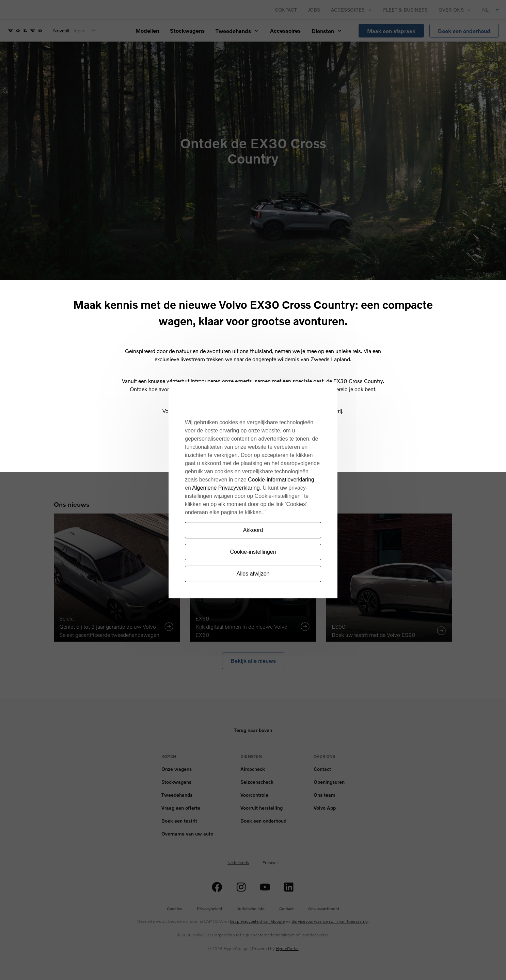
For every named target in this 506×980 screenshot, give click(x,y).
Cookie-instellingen (253, 552)
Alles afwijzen (253, 574)
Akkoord (253, 530)
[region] (253, 490)
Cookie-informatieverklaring (281, 480)
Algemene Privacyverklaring (226, 488)
